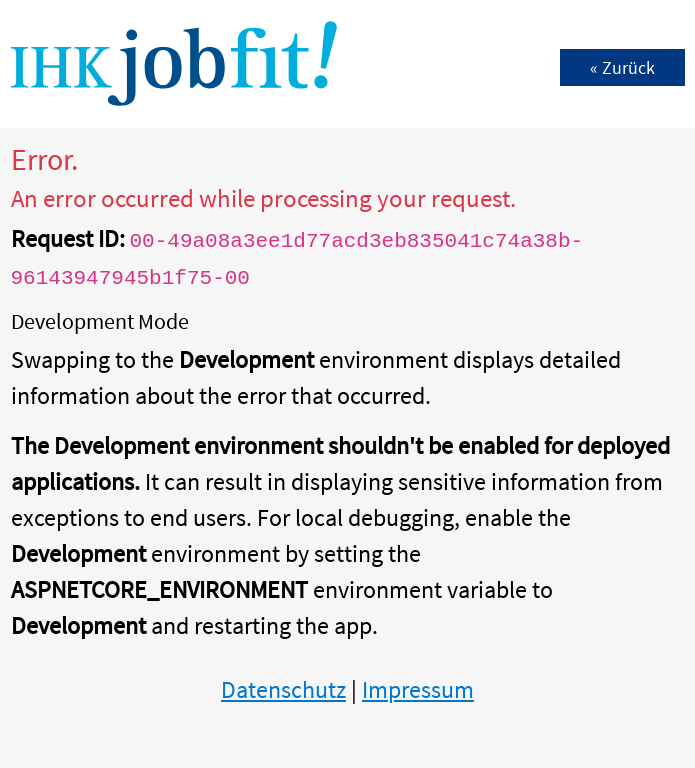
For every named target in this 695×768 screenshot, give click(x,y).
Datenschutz (283, 689)
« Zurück (622, 67)
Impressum (418, 689)
